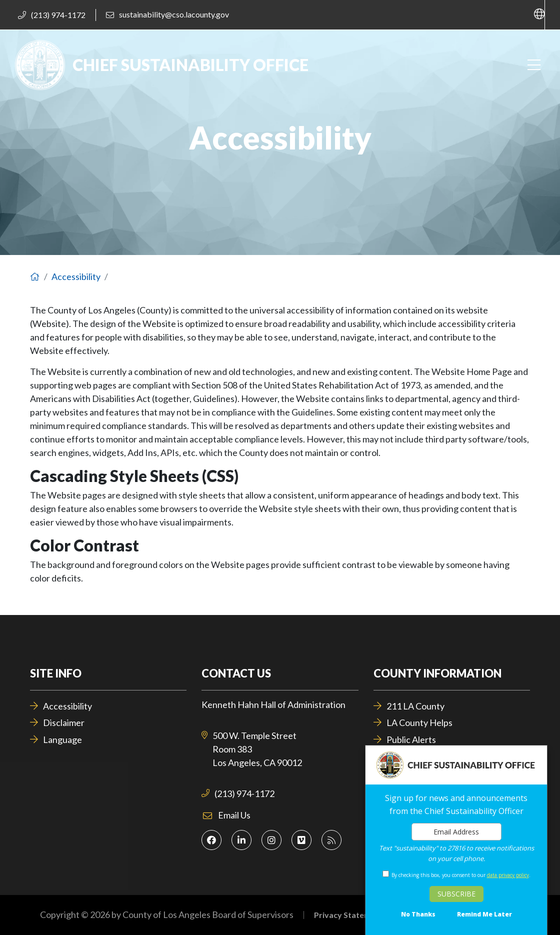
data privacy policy (508, 875)
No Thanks (418, 914)
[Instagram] (271, 840)
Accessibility (76, 276)
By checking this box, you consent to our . (461, 875)
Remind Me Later (484, 914)
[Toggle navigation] (534, 65)
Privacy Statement (349, 915)
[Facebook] (211, 840)
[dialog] (456, 840)
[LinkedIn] (241, 840)
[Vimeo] (301, 840)
